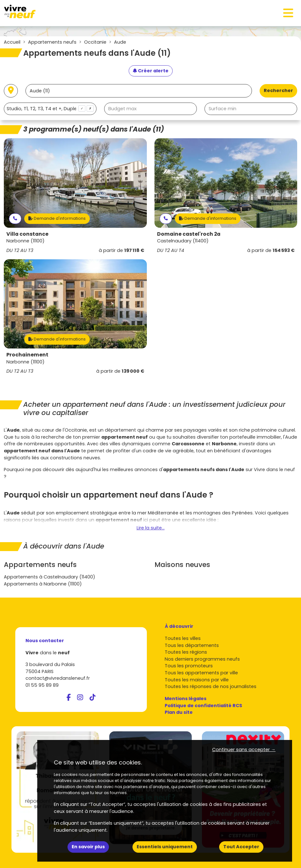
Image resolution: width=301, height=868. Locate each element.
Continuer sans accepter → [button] (244, 750)
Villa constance (27, 234)
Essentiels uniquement (165, 847)
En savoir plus (88, 847)
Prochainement (27, 355)
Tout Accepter (241, 847)
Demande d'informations (57, 218)
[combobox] (50, 109)
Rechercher (278, 90)
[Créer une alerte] (151, 71)
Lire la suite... (151, 528)
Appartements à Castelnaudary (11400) (50, 577)
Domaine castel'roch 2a (189, 234)
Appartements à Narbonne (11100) (43, 584)
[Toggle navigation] (288, 13)
